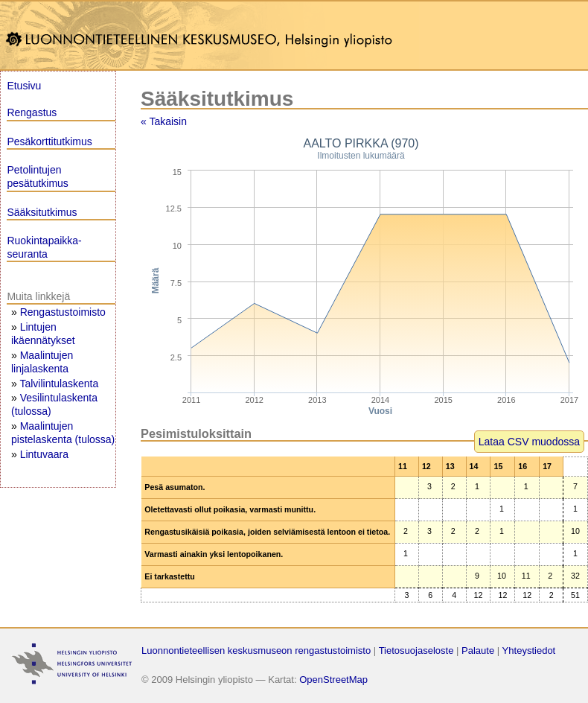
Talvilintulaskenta (59, 384)
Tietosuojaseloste (416, 650)
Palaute (478, 650)
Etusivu (24, 86)
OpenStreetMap (333, 680)
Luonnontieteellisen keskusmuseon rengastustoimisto (256, 650)
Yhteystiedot (529, 650)
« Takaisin (164, 121)
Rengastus (32, 112)
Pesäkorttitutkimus (49, 141)
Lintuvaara (44, 454)
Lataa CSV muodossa (529, 442)
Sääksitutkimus (42, 212)
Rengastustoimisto (63, 312)
